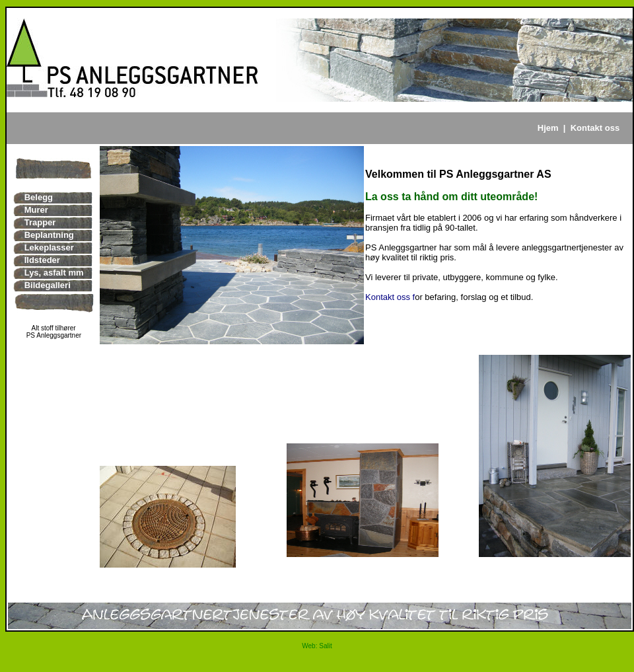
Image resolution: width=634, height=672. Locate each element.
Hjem (548, 128)
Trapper (40, 222)
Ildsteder (42, 260)
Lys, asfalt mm (54, 273)
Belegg (39, 197)
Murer (36, 210)
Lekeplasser (49, 247)
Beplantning (49, 235)
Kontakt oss (595, 128)
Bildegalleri (48, 285)
